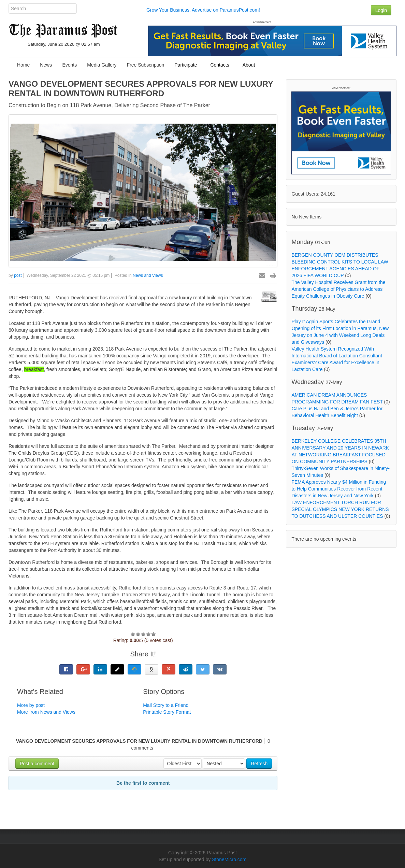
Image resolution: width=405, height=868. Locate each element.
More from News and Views (46, 712)
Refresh (259, 764)
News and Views (148, 275)
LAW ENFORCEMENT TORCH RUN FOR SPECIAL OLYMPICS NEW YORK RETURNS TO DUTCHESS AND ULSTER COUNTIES (340, 509)
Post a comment (37, 764)
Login (381, 10)
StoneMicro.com (229, 859)
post (18, 275)
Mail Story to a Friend (166, 705)
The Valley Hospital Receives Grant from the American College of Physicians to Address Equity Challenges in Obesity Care (338, 289)
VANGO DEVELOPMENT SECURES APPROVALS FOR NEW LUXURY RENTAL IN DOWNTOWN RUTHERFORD (141, 89)
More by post (31, 705)
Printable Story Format (167, 712)
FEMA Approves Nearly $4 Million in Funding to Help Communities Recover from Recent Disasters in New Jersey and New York (339, 489)
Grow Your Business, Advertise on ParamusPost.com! (203, 10)
